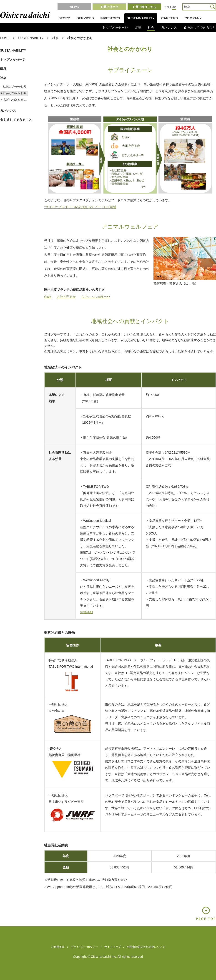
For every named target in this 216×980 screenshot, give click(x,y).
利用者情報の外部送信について (146, 947)
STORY (64, 18)
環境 (138, 27)
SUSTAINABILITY (141, 18)
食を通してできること (200, 27)
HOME (5, 38)
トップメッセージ (115, 27)
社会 (151, 27)
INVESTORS (110, 18)
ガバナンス (169, 27)
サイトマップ (113, 947)
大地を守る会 (66, 297)
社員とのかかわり (15, 87)
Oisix (48, 297)
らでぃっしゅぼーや (95, 297)
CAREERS (170, 18)
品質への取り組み (15, 100)
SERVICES (85, 18)
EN (167, 7)
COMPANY (193, 18)
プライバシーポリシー (84, 947)
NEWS (74, 7)
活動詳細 (86, 612)
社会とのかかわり (15, 93)
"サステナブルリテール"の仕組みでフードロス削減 (80, 207)
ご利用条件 (58, 947)
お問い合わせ (109, 7)
